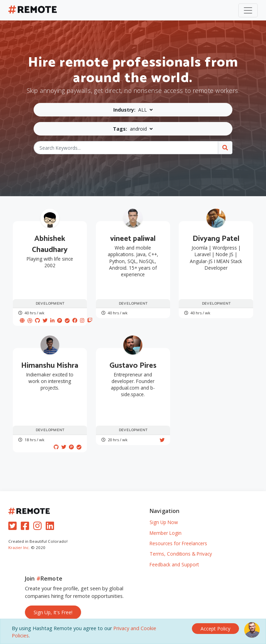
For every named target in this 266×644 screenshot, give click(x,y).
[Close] (215, 629)
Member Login (166, 533)
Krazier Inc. (19, 547)
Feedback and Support (174, 564)
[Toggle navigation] (248, 10)
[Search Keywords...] (126, 148)
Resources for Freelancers (178, 543)
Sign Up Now (164, 522)
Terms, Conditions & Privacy (181, 554)
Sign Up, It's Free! (53, 612)
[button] (133, 110)
